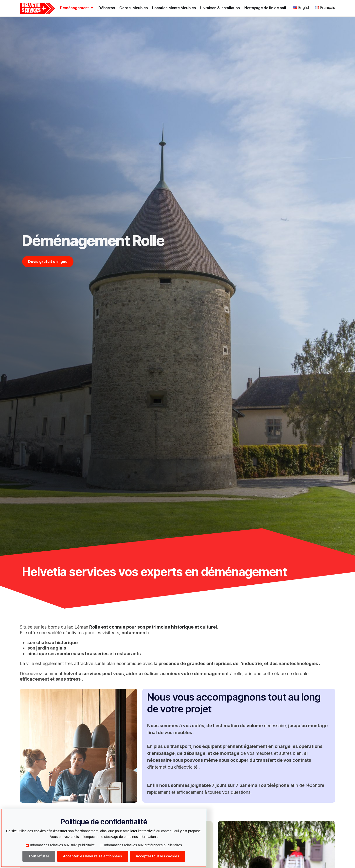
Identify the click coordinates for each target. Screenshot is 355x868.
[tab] (77, 8)
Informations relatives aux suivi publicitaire (60, 845)
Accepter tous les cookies (158, 856)
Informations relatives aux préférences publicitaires (141, 845)
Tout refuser (39, 856)
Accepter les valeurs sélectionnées (93, 856)
